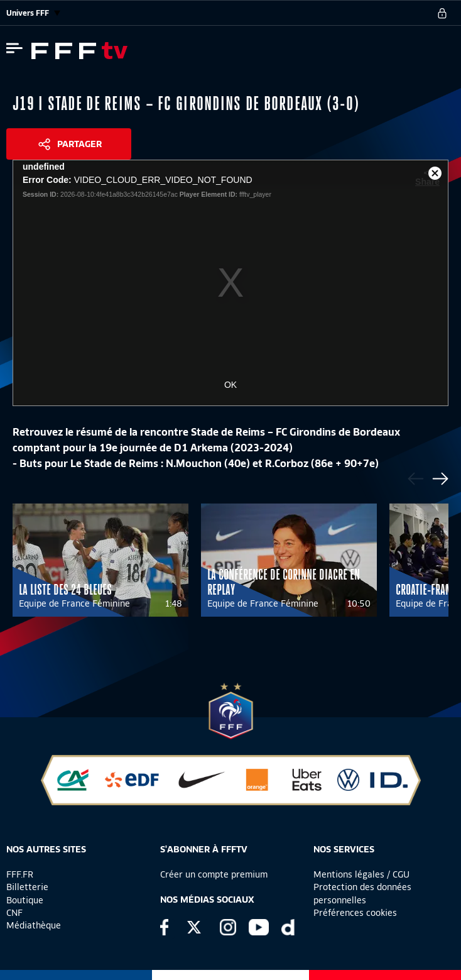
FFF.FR (20, 874)
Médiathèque (34, 925)
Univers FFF (33, 13)
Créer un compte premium (214, 874)
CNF (14, 913)
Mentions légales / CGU (361, 874)
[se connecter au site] (442, 13)
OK (230, 385)
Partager (79, 144)
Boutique (25, 900)
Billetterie (27, 887)
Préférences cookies (355, 913)
